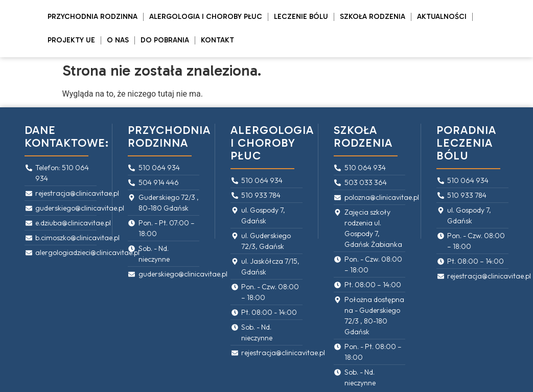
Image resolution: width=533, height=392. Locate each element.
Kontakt (217, 40)
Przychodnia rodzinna (92, 17)
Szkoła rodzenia (373, 17)
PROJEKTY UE (71, 40)
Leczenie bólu (301, 17)
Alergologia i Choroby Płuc (206, 17)
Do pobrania (165, 40)
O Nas (118, 40)
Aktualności (442, 17)
